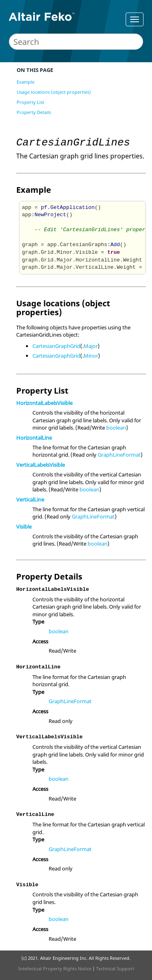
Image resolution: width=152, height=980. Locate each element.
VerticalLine (30, 499)
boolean (116, 428)
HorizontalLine (34, 438)
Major (91, 346)
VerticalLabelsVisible (41, 465)
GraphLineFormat (119, 455)
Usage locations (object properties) (54, 92)
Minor (91, 356)
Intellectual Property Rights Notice (55, 968)
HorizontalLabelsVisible (44, 403)
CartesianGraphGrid (56, 346)
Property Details (34, 112)
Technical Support (115, 968)
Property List (30, 102)
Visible (24, 527)
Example (26, 82)
